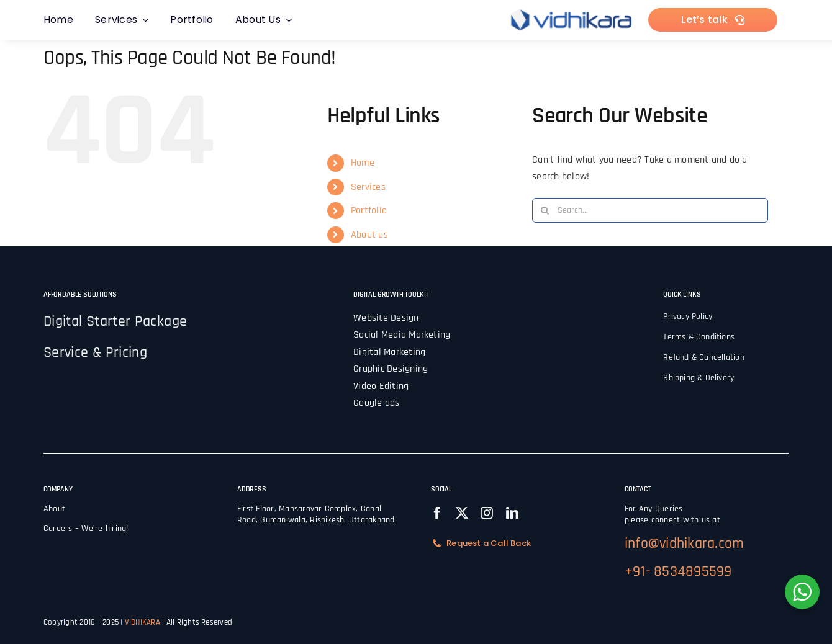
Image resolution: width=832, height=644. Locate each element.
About (54, 509)
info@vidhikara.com (684, 543)
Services (368, 187)
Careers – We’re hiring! (86, 529)
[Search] (545, 210)
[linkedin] (512, 513)
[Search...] (650, 210)
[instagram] (487, 513)
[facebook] (437, 513)
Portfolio (369, 211)
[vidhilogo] (571, 10)
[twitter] (462, 513)
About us (369, 235)
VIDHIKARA (143, 622)
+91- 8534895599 (678, 571)
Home (363, 163)
